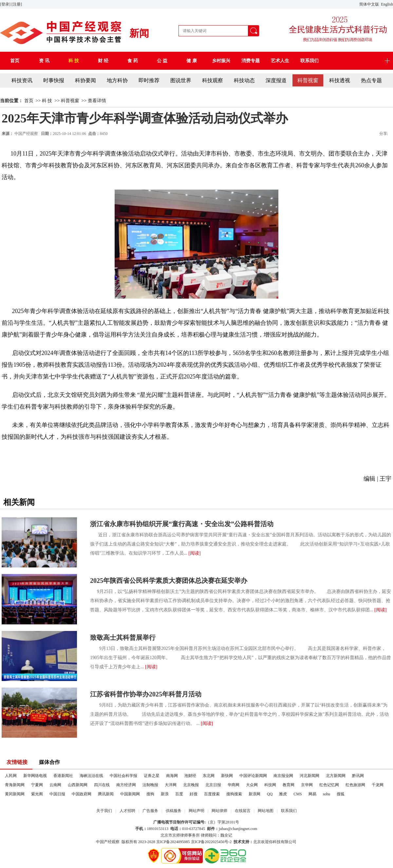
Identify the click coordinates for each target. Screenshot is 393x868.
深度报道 (276, 80)
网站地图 (266, 811)
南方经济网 (126, 785)
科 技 (47, 101)
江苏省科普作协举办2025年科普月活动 (146, 694)
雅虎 (283, 794)
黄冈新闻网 (15, 794)
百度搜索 (212, 794)
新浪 (165, 794)
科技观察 (213, 80)
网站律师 (219, 811)
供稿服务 (174, 811)
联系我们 (289, 811)
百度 (179, 794)
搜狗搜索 (234, 794)
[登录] (6, 4)
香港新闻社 (63, 776)
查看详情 (97, 101)
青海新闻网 (15, 785)
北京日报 (213, 785)
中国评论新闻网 (253, 776)
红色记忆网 (329, 785)
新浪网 (254, 794)
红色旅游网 (355, 785)
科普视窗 (308, 80)
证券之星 (152, 776)
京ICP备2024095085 (173, 842)
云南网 (55, 785)
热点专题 (371, 80)
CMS (298, 794)
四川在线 (102, 785)
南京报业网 (283, 776)
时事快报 (54, 80)
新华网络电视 (35, 776)
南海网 (172, 776)
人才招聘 (127, 811)
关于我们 (104, 811)
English (387, 4)
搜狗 (150, 794)
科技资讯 (22, 80)
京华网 (307, 785)
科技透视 (340, 80)
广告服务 (150, 811)
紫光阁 (37, 794)
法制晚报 (150, 785)
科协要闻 (85, 80)
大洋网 (171, 785)
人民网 (11, 776)
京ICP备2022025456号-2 (211, 842)
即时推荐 (149, 80)
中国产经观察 (108, 842)
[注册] (17, 4)
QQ (270, 794)
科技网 (270, 785)
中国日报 (57, 794)
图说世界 (181, 80)
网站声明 (196, 811)
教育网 (289, 785)
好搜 (194, 794)
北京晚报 (191, 785)
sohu (327, 794)
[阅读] (194, 553)
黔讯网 (358, 776)
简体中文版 (370, 4)
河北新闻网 (309, 776)
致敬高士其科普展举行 (123, 637)
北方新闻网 (336, 776)
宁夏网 (37, 785)
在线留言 (243, 811)
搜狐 (341, 794)
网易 (312, 794)
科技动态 (244, 80)
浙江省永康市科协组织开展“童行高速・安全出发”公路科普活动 (182, 524)
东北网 (209, 776)
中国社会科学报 (123, 776)
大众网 (252, 785)
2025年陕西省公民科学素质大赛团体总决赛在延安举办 (169, 581)
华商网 (234, 785)
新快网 (227, 776)
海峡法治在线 (91, 776)
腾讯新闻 (106, 794)
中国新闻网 (130, 794)
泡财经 (190, 776)
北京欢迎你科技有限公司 (275, 842)
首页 (29, 101)
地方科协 (117, 80)
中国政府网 (82, 794)
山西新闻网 (78, 785)
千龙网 (378, 785)
